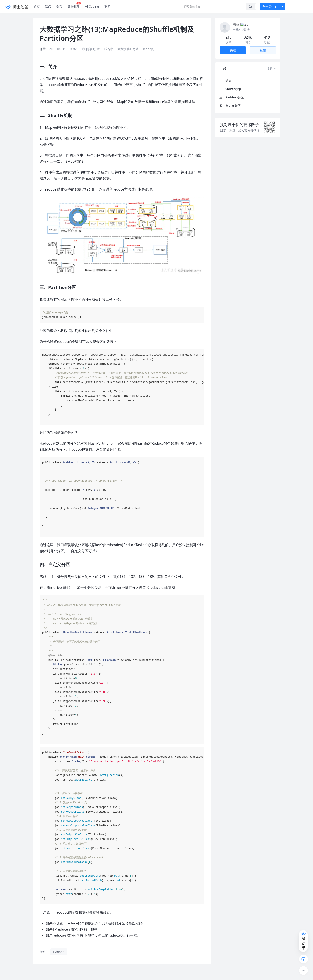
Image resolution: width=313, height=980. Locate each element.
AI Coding (92, 6)
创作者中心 (270, 6)
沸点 (48, 6)
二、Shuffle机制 (230, 84)
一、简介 (225, 75)
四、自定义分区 (230, 100)
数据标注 (74, 5)
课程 (59, 6)
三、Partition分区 (232, 92)
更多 (107, 6)
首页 (37, 6)
